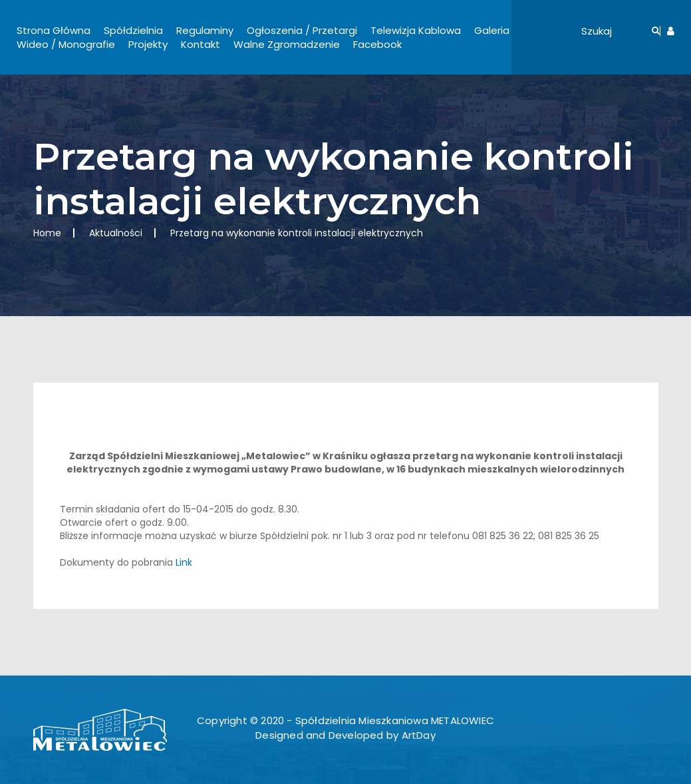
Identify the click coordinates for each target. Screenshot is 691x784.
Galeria (492, 30)
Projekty (148, 44)
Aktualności (116, 233)
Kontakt (201, 44)
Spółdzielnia (133, 30)
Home (47, 233)
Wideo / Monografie (66, 44)
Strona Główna (54, 30)
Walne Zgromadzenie (287, 44)
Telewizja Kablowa (416, 30)
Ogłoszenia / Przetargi (302, 30)
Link (184, 562)
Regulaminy (205, 30)
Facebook (377, 44)
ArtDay (419, 735)
